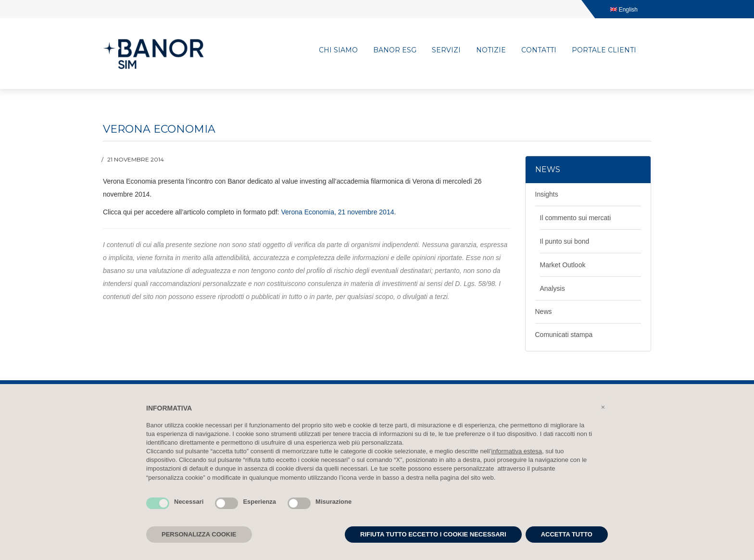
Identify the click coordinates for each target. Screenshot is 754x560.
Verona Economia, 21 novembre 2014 (337, 212)
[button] (603, 407)
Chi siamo (338, 50)
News (544, 311)
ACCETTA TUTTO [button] (567, 534)
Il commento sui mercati (576, 218)
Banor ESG (395, 50)
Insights (547, 194)
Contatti (539, 50)
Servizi (446, 50)
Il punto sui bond (565, 241)
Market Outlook (563, 265)
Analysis (553, 288)
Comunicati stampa (564, 335)
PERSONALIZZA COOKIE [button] (199, 534)
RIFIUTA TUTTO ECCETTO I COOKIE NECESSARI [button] (433, 534)
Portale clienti (604, 50)
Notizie (491, 50)
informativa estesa (517, 451)
